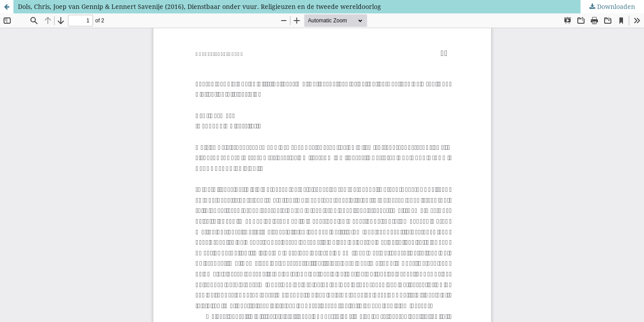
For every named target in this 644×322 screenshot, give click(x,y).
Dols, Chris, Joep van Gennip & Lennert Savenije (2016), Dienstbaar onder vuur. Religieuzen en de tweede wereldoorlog (199, 6)
